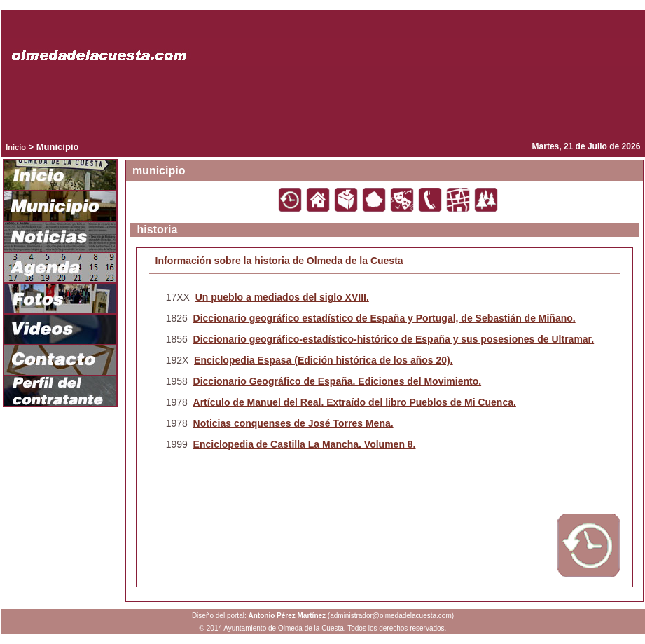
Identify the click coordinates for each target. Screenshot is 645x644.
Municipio (60, 207)
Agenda (60, 268)
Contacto (60, 361)
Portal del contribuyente (60, 392)
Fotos (60, 299)
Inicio (16, 147)
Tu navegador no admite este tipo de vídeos (323, 101)
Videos (60, 330)
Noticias (60, 238)
